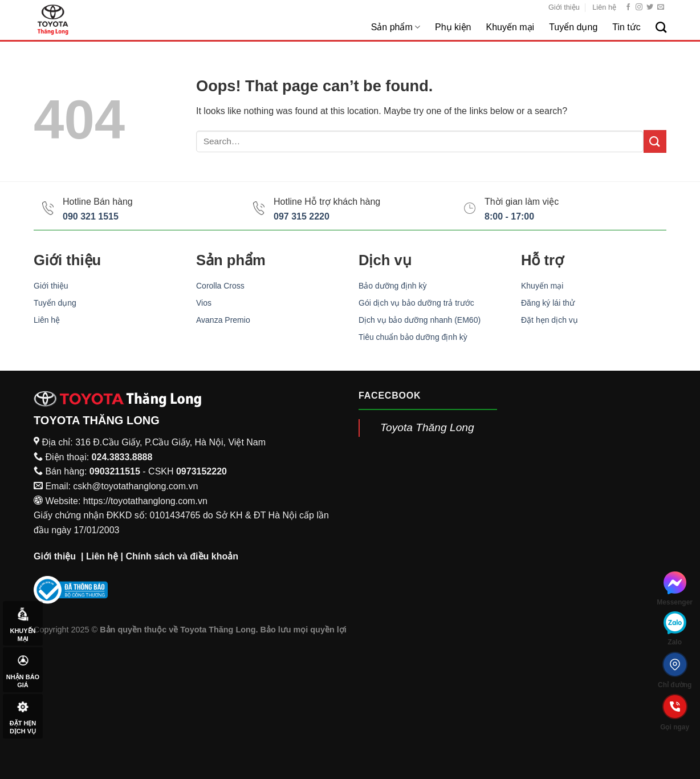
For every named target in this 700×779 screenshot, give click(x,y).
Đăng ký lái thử (548, 303)
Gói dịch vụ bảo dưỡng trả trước (416, 303)
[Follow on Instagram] (639, 7)
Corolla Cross (220, 286)
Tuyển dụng (573, 27)
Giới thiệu (564, 7)
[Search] (661, 27)
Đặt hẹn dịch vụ (550, 320)
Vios (204, 303)
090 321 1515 (91, 216)
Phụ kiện (453, 27)
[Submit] (655, 141)
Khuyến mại (510, 27)
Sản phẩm (396, 27)
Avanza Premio (223, 320)
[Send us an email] (661, 7)
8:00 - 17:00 (509, 216)
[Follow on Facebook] (628, 7)
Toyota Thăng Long (427, 427)
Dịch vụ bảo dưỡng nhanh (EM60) (420, 320)
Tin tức (626, 27)
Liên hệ (604, 7)
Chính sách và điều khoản (182, 556)
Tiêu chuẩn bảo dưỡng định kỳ (413, 337)
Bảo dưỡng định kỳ (393, 286)
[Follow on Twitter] (650, 7)
